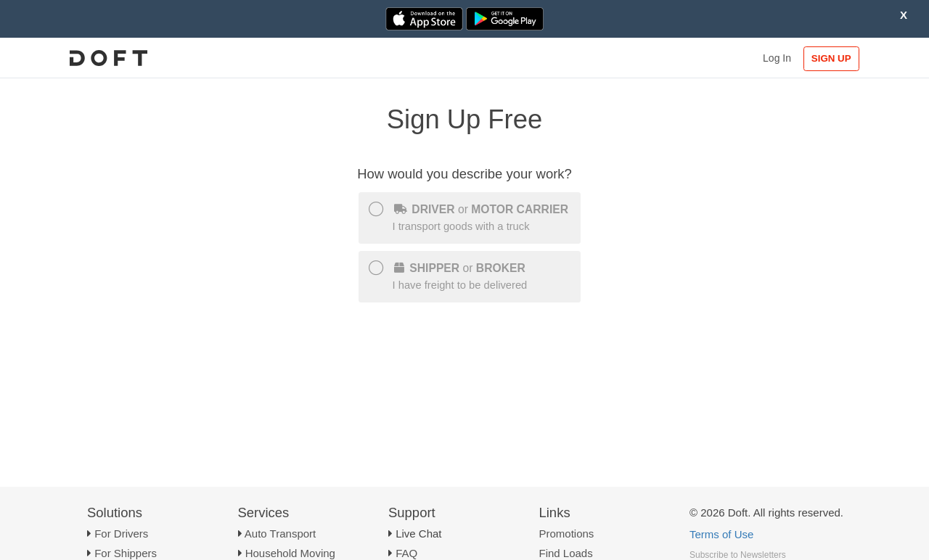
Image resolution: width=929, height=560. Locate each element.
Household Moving (290, 553)
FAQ (406, 553)
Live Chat (418, 534)
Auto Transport (280, 534)
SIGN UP (831, 58)
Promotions (567, 534)
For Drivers (121, 534)
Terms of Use (721, 534)
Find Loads (566, 553)
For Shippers (126, 553)
